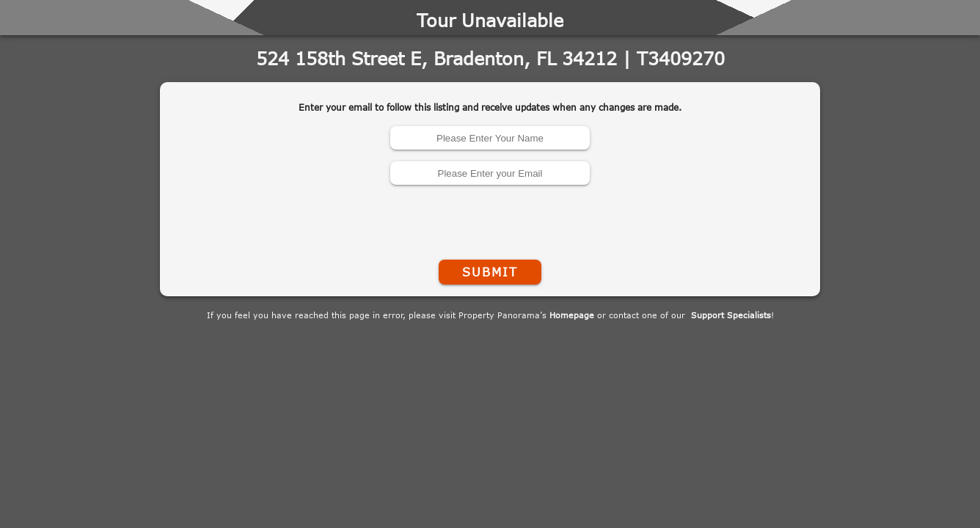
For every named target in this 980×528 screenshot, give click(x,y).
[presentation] (490, 219)
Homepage (572, 315)
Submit (490, 272)
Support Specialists (731, 315)
